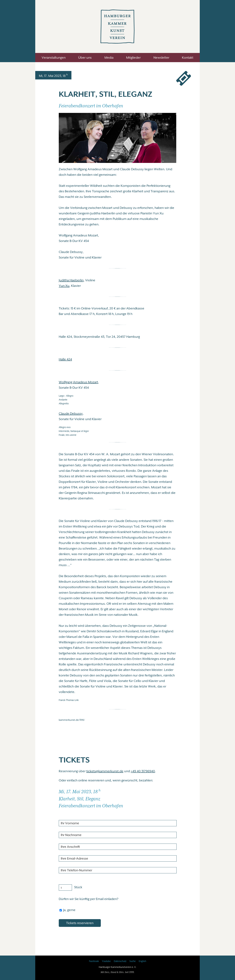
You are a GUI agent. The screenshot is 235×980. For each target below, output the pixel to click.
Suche (133, 961)
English (142, 961)
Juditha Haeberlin (71, 280)
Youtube (106, 961)
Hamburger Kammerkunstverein (117, 26)
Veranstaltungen (54, 58)
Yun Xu (64, 286)
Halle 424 (65, 359)
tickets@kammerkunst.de (105, 771)
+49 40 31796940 (143, 771)
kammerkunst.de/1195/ (72, 720)
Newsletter (161, 58)
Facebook (94, 961)
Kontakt (188, 58)
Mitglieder (133, 58)
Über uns (85, 58)
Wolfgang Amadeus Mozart (78, 382)
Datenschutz (120, 961)
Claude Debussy (71, 414)
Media (109, 58)
